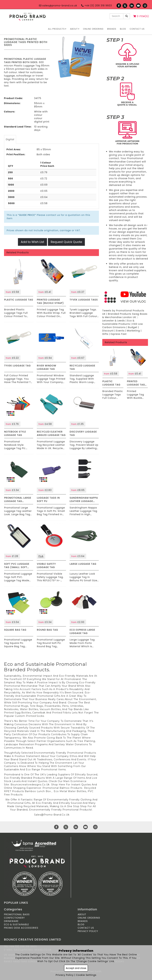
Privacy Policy (88, 931)
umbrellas (77, 706)
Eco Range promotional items (46, 770)
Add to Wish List (32, 242)
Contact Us (137, 29)
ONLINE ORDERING (93, 29)
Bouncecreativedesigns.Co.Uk (30, 785)
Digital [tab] (10, 139)
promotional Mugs (16, 706)
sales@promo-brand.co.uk (58, 6)
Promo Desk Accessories (21, 928)
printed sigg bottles (17, 713)
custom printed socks (30, 716)
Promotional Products (82, 753)
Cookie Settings (86, 975)
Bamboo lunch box (38, 791)
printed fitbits (62, 713)
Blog (123, 29)
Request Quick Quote (66, 242)
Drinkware (11, 921)
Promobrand (73, 679)
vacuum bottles (50, 709)
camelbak (39, 713)
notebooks (11, 709)
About (75, 29)
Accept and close (76, 968)
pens (65, 706)
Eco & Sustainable (17, 924)
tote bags (36, 706)
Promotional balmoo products (62, 788)
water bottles (29, 709)
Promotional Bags (17, 914)
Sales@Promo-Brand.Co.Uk (52, 815)
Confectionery (14, 918)
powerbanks (53, 706)
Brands (112, 29)
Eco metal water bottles (70, 791)
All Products (57, 29)
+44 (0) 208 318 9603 (97, 6)
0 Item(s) (141, 16)
